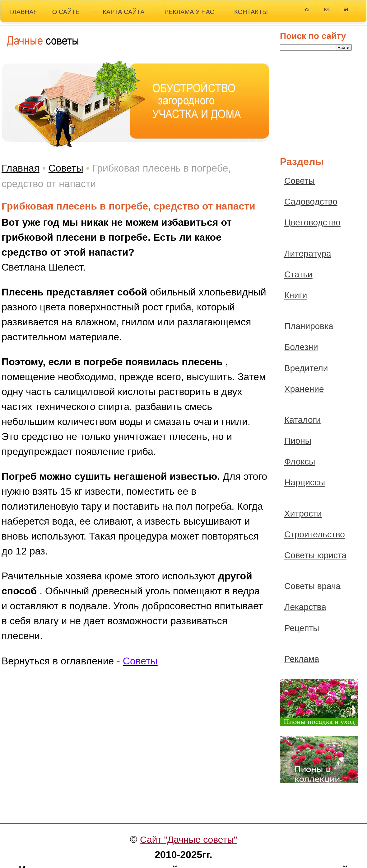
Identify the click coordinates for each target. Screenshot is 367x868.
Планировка (309, 326)
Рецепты (302, 628)
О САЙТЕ (66, 12)
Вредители (306, 368)
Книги (296, 295)
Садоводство (311, 202)
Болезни (301, 347)
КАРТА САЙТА (124, 12)
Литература (308, 254)
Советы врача (312, 586)
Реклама (302, 659)
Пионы (298, 441)
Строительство (315, 534)
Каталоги (302, 420)
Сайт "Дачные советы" (189, 840)
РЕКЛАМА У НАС (189, 12)
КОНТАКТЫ (251, 12)
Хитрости (303, 514)
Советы (66, 168)
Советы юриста (315, 555)
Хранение (304, 389)
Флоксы (300, 462)
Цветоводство (312, 222)
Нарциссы (305, 482)
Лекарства (305, 607)
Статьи (298, 274)
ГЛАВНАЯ (24, 12)
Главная (21, 168)
